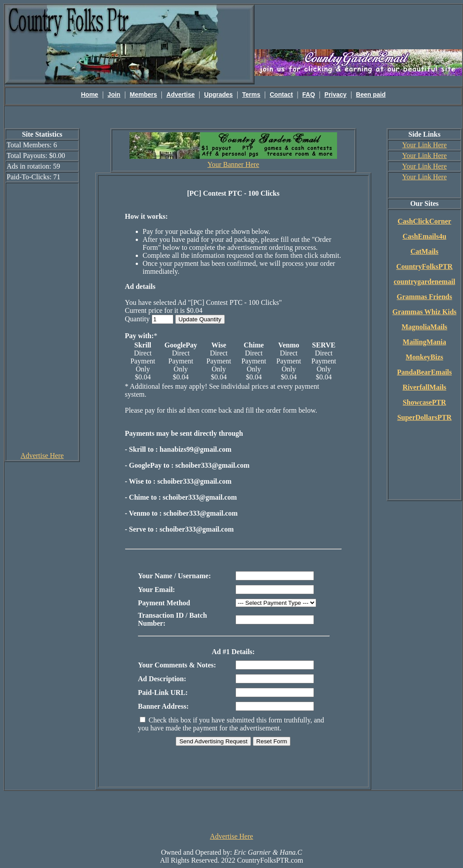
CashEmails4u (425, 236)
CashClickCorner (425, 221)
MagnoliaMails (424, 327)
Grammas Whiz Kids (425, 312)
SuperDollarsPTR (425, 417)
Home (90, 95)
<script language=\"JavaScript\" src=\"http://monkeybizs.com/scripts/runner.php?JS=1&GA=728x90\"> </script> (231, 811)
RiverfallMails (425, 387)
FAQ (309, 95)
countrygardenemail (425, 282)
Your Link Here (425, 145)
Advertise (180, 95)
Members (143, 95)
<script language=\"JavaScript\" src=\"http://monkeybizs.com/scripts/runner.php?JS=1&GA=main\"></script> (358, 26)
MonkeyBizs (424, 357)
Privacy (336, 95)
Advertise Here (42, 456)
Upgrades (218, 95)
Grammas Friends (425, 297)
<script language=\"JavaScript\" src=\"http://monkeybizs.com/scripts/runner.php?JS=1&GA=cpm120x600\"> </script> (42, 317)
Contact (281, 95)
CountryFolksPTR (424, 266)
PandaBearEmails (424, 372)
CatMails (424, 251)
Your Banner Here (233, 164)
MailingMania (424, 342)
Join (114, 95)
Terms (251, 95)
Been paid (371, 95)
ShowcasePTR (424, 402)
